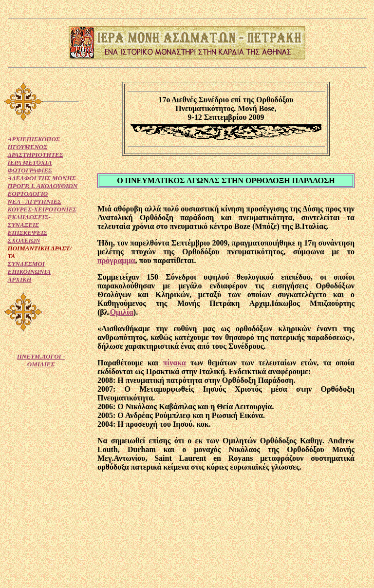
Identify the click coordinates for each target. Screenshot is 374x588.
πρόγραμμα (116, 260)
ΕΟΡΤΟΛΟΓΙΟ (28, 194)
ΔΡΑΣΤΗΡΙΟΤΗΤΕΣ (36, 155)
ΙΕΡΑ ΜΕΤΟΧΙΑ (30, 162)
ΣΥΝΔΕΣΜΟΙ (26, 264)
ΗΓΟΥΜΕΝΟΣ (28, 147)
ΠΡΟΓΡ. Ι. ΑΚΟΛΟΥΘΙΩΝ (43, 186)
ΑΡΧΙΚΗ (20, 279)
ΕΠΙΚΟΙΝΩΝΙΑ (29, 272)
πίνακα (175, 363)
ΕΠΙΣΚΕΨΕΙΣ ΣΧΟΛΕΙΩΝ (28, 237)
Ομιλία (122, 312)
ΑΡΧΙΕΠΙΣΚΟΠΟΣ (34, 139)
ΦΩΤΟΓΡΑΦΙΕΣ (30, 170)
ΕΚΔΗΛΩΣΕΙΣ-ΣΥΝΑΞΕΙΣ (29, 221)
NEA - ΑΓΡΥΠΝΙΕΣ (35, 201)
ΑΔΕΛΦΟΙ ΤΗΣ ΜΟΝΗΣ (43, 178)
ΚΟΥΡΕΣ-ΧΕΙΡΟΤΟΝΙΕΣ (42, 209)
